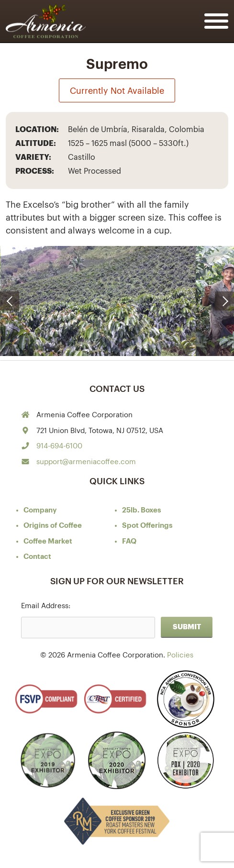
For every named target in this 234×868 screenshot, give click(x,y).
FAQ (129, 541)
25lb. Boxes (142, 510)
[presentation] (10, 301)
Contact (37, 557)
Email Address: (46, 606)
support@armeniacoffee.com (86, 462)
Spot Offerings (147, 526)
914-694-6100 (59, 446)
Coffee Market (48, 541)
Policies (180, 655)
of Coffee (53, 526)
